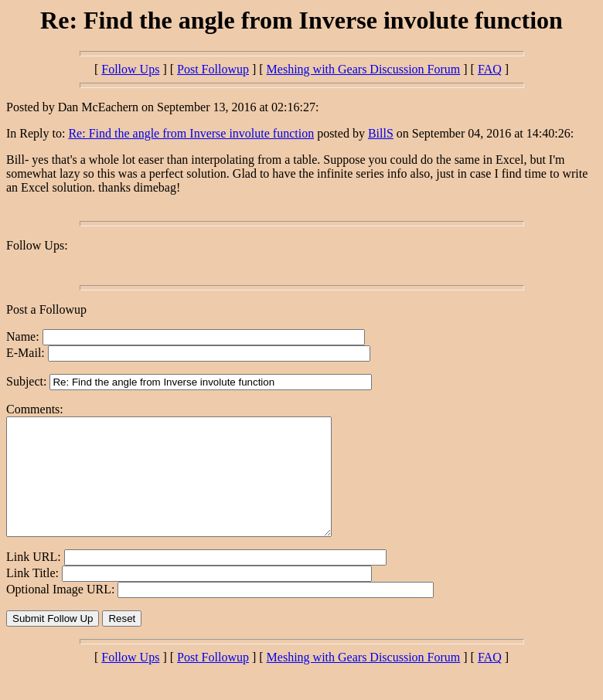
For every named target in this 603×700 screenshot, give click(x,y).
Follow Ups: (37, 245)
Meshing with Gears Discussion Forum (364, 69)
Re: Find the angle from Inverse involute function (191, 133)
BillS (381, 133)
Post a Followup (46, 309)
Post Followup (213, 69)
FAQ (490, 69)
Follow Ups (130, 69)
